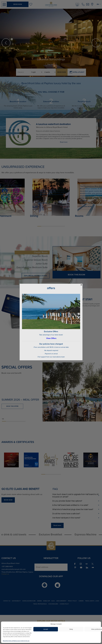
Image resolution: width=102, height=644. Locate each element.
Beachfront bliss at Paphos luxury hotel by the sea (16, 641)
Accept (46, 629)
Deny (71, 629)
